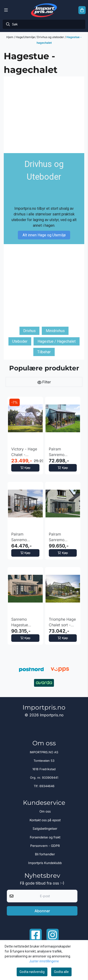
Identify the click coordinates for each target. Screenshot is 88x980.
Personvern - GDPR (45, 846)
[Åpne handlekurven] (82, 10)
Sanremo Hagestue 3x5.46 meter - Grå (25, 622)
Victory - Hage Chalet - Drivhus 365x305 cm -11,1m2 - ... (24, 452)
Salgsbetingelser (45, 829)
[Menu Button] (6, 10)
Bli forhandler (45, 854)
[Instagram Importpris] (53, 935)
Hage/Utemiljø (26, 37)
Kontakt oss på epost (45, 820)
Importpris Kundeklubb (45, 863)
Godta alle (61, 972)
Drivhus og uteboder (51, 37)
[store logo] (44, 10)
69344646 (47, 786)
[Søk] (44, 24)
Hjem (10, 37)
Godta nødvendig (32, 972)
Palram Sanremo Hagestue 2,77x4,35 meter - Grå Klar (59, 452)
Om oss (45, 811)
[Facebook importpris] (36, 935)
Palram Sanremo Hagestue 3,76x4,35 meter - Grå (59, 537)
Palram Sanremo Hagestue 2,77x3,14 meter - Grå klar (25, 537)
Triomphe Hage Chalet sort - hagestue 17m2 (62, 622)
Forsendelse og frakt (45, 837)
